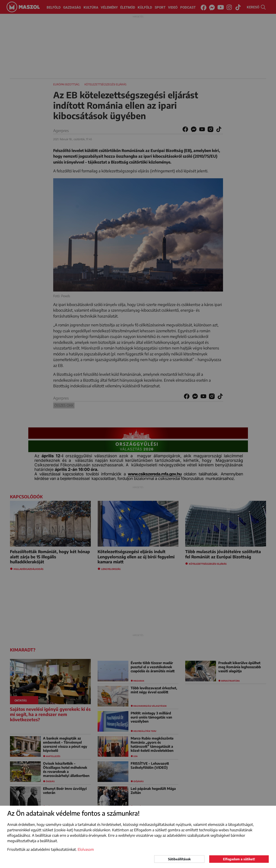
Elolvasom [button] (86, 849)
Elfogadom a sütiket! (239, 859)
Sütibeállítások (179, 859)
